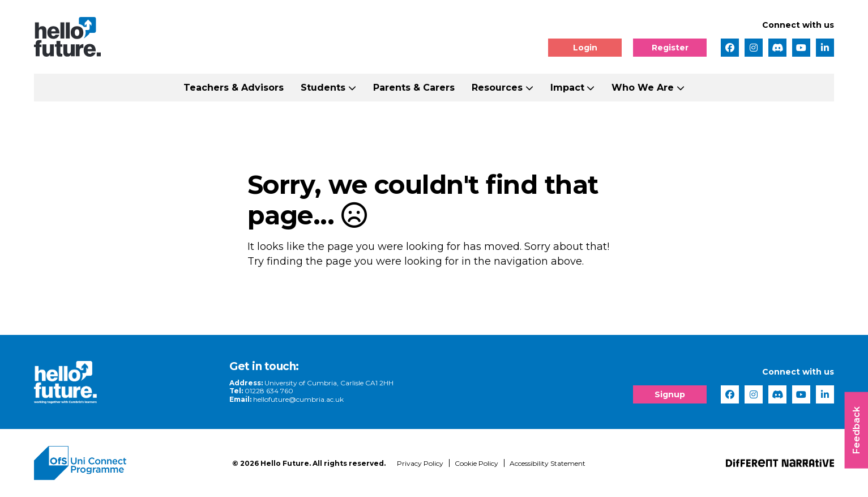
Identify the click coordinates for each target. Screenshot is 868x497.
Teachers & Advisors (234, 88)
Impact (567, 88)
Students (323, 88)
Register (670, 48)
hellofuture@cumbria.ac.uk (298, 399)
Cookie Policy (476, 463)
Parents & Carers (414, 88)
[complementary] (746, 412)
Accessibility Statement (548, 463)
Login (585, 48)
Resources (497, 88)
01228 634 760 (269, 391)
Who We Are (643, 88)
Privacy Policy (420, 463)
